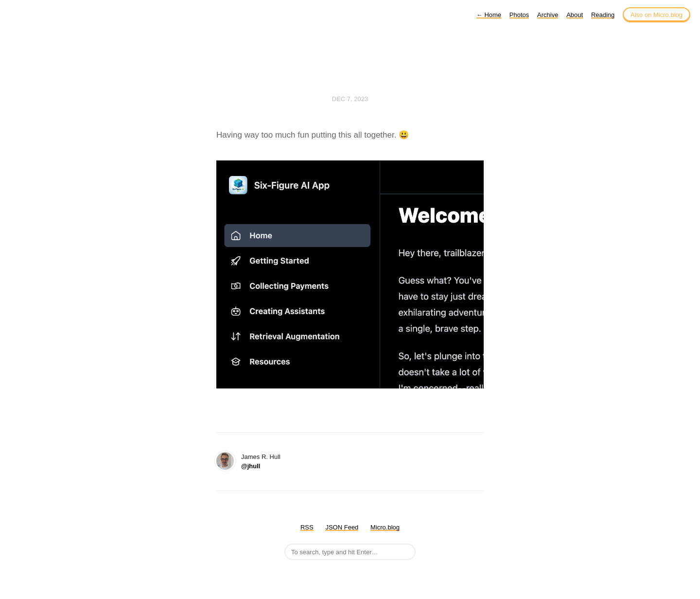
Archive (548, 15)
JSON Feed (342, 527)
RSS (307, 527)
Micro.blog (385, 527)
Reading (603, 15)
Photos (519, 15)
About (575, 15)
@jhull (251, 466)
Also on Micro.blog (656, 15)
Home (489, 15)
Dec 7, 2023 (350, 99)
